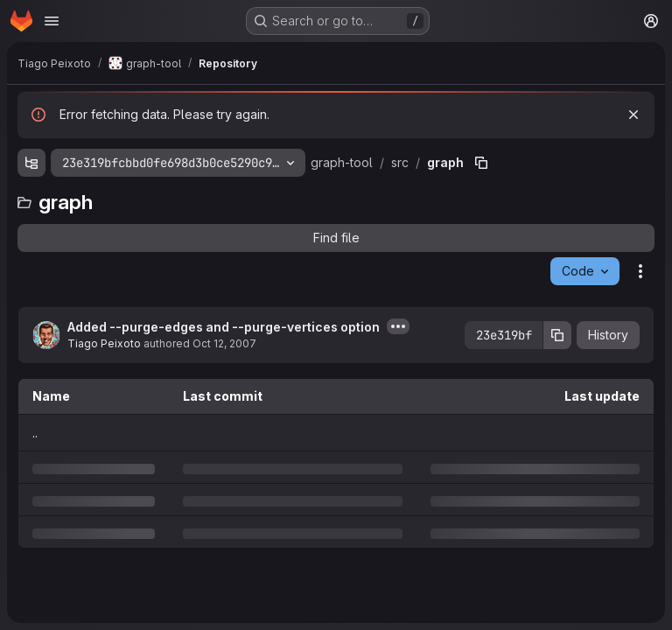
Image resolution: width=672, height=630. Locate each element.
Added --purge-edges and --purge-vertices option (224, 327)
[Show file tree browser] (31, 163)
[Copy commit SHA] (557, 335)
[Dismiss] (633, 115)
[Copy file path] (481, 163)
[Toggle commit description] (398, 326)
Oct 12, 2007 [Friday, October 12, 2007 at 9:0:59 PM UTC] (224, 343)
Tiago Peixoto (104, 343)
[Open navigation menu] (52, 21)
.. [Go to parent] (35, 433)
